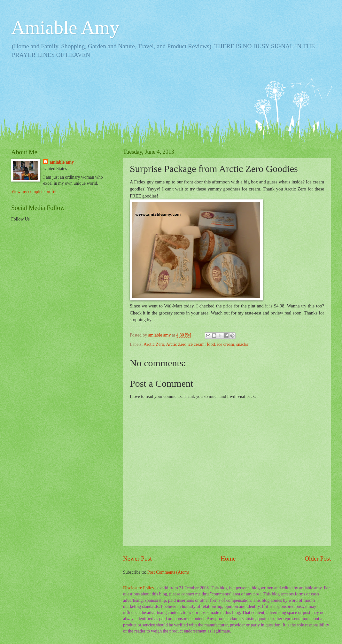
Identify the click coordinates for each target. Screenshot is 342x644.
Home (228, 559)
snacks (242, 344)
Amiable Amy (65, 27)
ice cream (225, 344)
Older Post (318, 559)
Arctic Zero (154, 344)
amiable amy (62, 162)
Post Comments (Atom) (168, 572)
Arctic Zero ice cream (185, 344)
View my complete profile (34, 192)
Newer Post (137, 559)
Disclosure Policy (139, 588)
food (211, 344)
